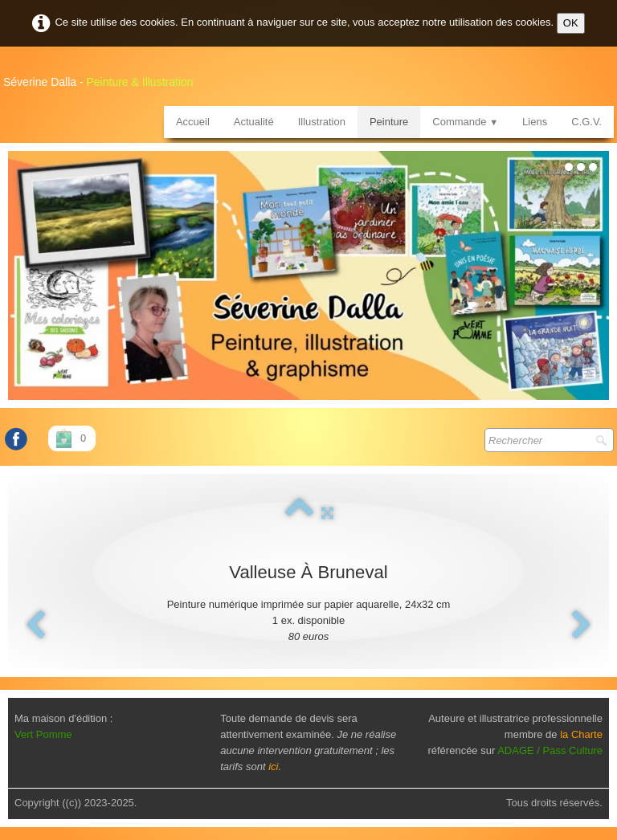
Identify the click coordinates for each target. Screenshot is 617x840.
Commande (465, 122)
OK (571, 23)
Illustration (322, 122)
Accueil (193, 122)
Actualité (254, 122)
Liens (535, 122)
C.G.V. (586, 122)
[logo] (104, 76)
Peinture (389, 122)
